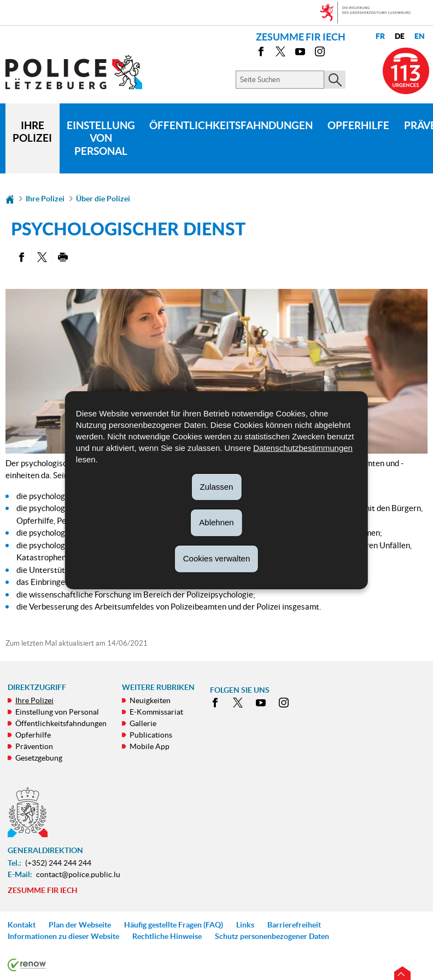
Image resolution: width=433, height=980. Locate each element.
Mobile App (150, 746)
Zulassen (217, 486)
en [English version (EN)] (420, 36)
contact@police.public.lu (78, 874)
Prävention (34, 746)
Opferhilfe (358, 125)
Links (245, 925)
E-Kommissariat (156, 712)
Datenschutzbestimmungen (303, 447)
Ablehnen (216, 522)
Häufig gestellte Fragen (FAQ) (174, 925)
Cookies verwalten (217, 558)
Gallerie (143, 723)
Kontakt (22, 925)
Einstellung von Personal (101, 138)
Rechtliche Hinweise (167, 936)
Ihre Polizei (32, 132)
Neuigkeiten (150, 700)
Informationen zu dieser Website (63, 936)
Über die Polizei (103, 199)
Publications (151, 735)
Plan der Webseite (80, 925)
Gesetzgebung (39, 758)
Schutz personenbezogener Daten (272, 936)
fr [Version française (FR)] (380, 36)
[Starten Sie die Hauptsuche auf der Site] (335, 80)
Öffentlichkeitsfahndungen (231, 125)
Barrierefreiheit (294, 925)
